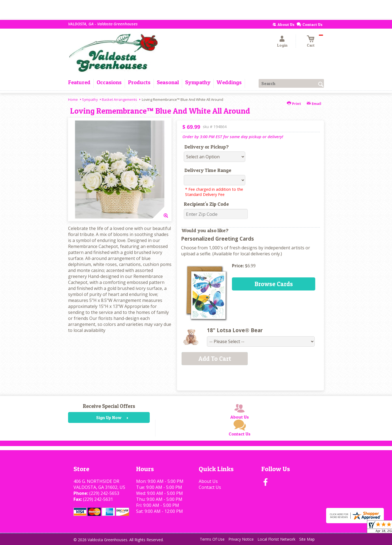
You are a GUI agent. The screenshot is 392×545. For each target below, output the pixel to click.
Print (294, 104)
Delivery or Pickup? (206, 147)
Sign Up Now (109, 417)
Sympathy (90, 99)
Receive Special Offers (109, 406)
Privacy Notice (241, 539)
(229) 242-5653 (104, 493)
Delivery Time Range (208, 170)
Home (73, 99)
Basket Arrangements (120, 99)
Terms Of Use (212, 539)
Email (314, 104)
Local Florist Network (276, 539)
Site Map (307, 539)
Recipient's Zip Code (206, 204)
